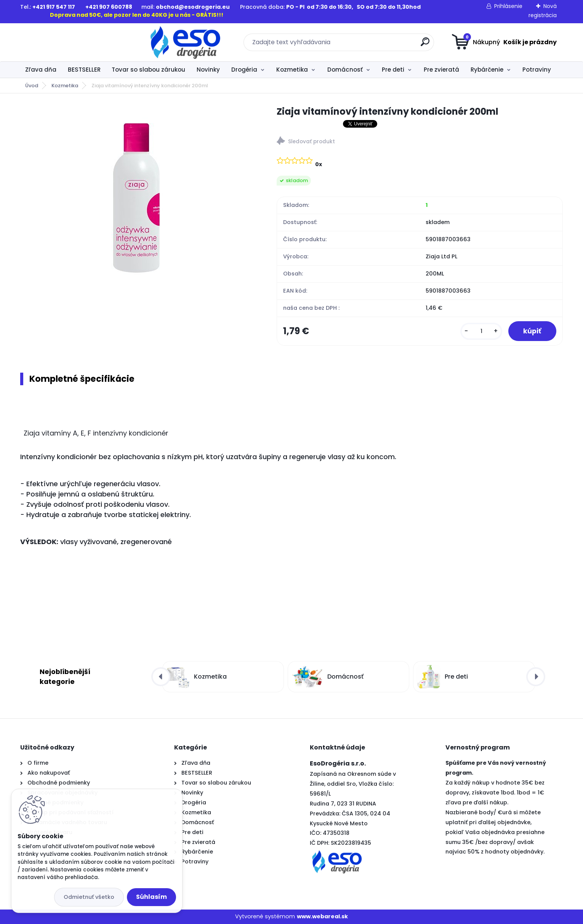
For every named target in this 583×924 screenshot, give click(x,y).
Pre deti (393, 70)
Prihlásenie (508, 6)
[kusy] (481, 331)
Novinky (208, 70)
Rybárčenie (487, 70)
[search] (366, 45)
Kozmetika (292, 70)
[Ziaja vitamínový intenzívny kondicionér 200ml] (136, 197)
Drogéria (244, 70)
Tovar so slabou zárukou (148, 70)
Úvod (32, 86)
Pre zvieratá (441, 70)
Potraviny (537, 70)
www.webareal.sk (322, 917)
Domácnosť (345, 70)
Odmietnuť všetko (89, 897)
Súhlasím (151, 897)
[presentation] (161, 677)
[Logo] (67, 42)
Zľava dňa (41, 70)
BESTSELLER (84, 70)
